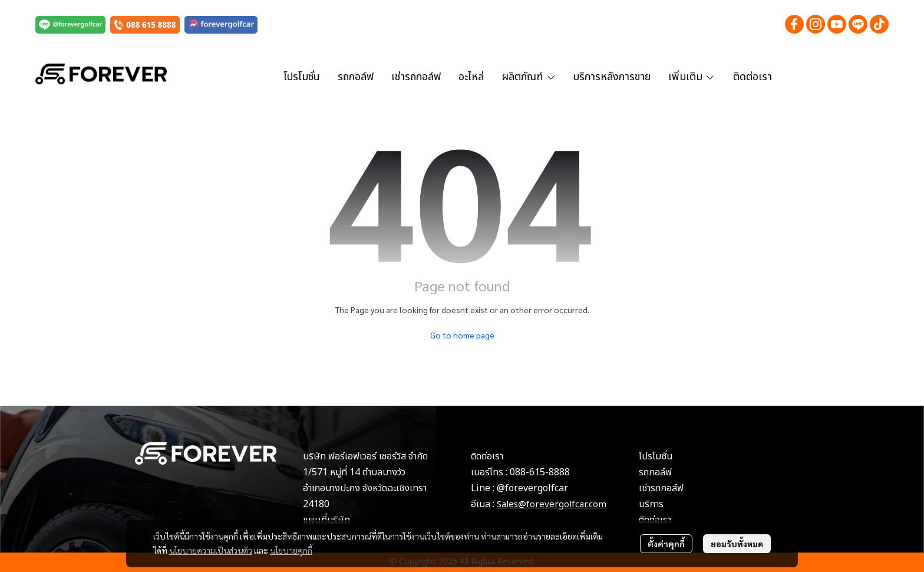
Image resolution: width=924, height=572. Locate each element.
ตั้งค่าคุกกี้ (666, 544)
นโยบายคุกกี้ (291, 550)
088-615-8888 (540, 472)
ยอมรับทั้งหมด (737, 544)
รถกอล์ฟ (655, 472)
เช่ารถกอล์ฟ (661, 488)
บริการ (651, 504)
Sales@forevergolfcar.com (552, 504)
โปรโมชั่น (656, 456)
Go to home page (462, 335)
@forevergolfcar (532, 488)
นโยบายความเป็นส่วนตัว (211, 550)
